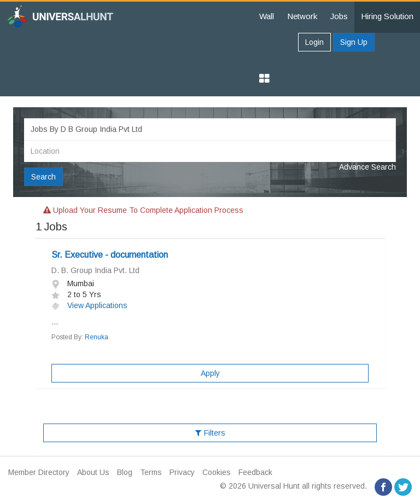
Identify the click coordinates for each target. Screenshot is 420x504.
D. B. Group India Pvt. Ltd (95, 270)
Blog (125, 472)
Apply (210, 373)
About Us (93, 472)
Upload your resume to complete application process (143, 210)
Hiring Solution (387, 16)
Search (43, 177)
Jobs (339, 16)
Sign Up (354, 42)
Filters (210, 433)
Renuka (97, 337)
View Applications (89, 305)
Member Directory (39, 472)
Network (302, 16)
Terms (151, 472)
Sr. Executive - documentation (110, 255)
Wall (267, 16)
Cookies (217, 472)
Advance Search (367, 167)
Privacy (182, 472)
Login (314, 42)
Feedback (255, 472)
